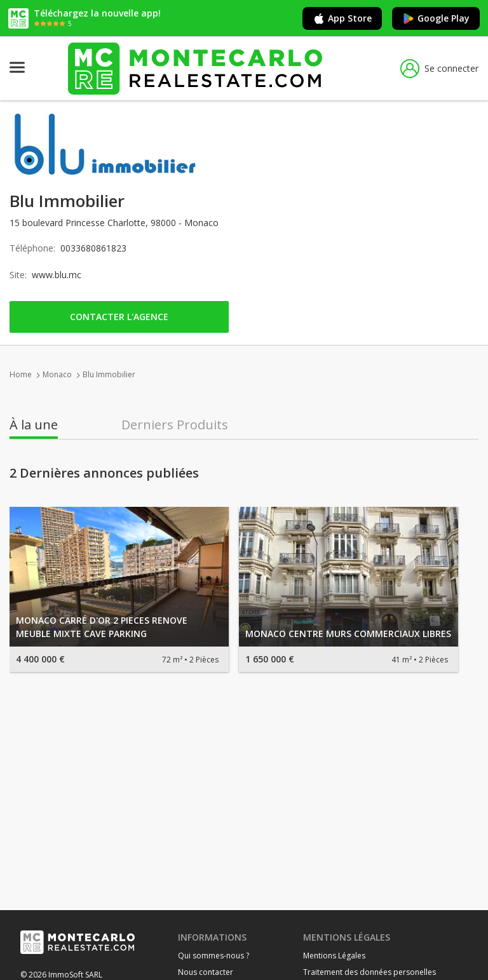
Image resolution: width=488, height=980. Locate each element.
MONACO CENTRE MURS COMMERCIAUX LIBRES (348, 634)
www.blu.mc (57, 275)
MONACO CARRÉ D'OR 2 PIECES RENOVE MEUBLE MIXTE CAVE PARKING (102, 627)
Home (21, 374)
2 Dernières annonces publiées (104, 473)
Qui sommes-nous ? (213, 956)
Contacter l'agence (119, 317)
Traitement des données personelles (369, 972)
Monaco (57, 374)
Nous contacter (206, 972)
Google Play (436, 18)
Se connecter (439, 69)
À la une (34, 425)
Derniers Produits (175, 425)
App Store (342, 18)
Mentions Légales (334, 956)
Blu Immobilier (109, 374)
